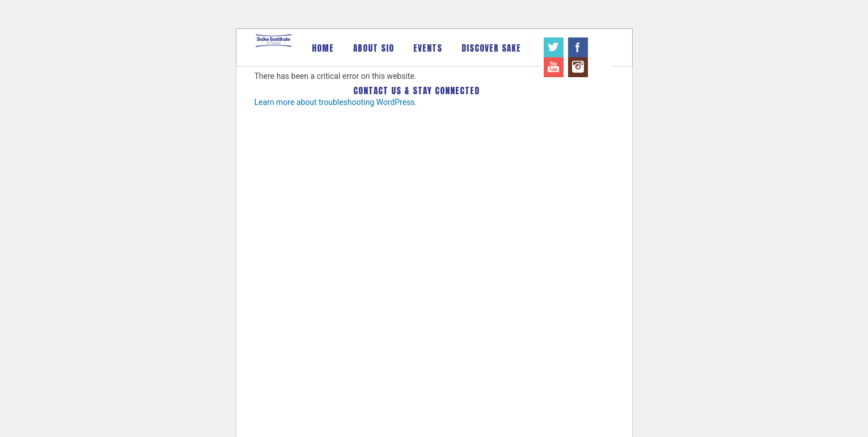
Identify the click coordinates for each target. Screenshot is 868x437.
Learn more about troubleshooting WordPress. (336, 102)
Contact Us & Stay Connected (416, 91)
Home (323, 48)
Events (428, 48)
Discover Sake (491, 48)
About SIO (374, 48)
